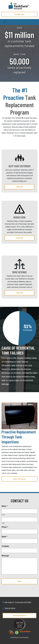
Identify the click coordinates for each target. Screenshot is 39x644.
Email (4, 537)
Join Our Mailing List (20, 615)
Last (3, 523)
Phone (5, 527)
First (3, 515)
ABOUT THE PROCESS (19, 479)
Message (5, 556)
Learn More (20, 187)
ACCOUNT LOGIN (19, 14)
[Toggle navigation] (19, 22)
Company (5, 546)
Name (5, 506)
